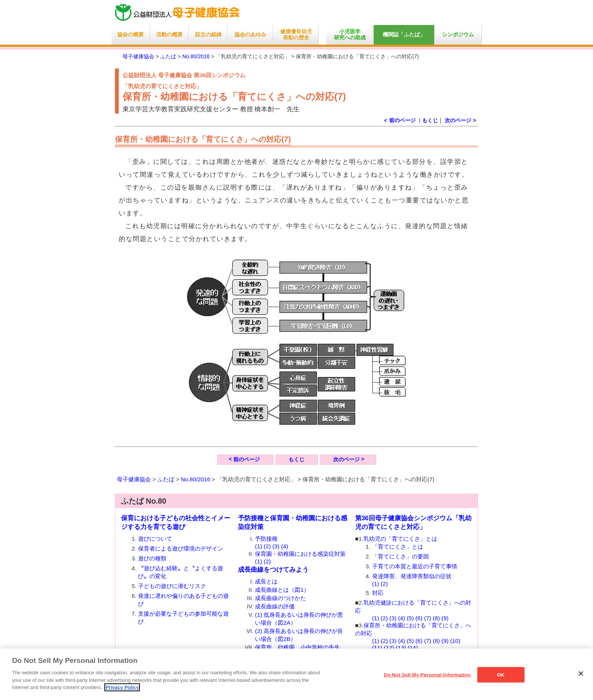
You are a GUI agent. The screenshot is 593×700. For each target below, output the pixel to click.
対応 (378, 593)
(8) (436, 618)
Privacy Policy (122, 687)
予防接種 (266, 539)
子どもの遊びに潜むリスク (172, 586)
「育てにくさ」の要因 (401, 556)
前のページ (247, 459)
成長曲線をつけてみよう (273, 570)
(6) (419, 618)
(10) (455, 641)
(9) (445, 618)
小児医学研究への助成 (350, 35)
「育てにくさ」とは (398, 547)
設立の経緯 (208, 35)
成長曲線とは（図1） (282, 590)
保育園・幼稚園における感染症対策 (300, 554)
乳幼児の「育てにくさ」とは (400, 539)
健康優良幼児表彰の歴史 (296, 35)
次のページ (458, 120)
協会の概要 (130, 35)
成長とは (266, 581)
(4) (285, 546)
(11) (377, 648)
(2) (267, 546)
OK (501, 674)
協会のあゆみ (250, 35)
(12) (389, 648)
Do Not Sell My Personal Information (427, 674)
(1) (258, 546)
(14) (413, 648)
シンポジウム (458, 35)
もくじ (430, 120)
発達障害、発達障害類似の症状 (412, 576)
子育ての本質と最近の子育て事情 (415, 566)
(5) (410, 618)
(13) (401, 648)
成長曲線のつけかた (280, 598)
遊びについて (155, 539)
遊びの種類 (152, 558)
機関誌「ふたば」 (404, 35)
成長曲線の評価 (275, 606)
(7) (428, 618)
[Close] (581, 674)
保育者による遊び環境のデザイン (181, 548)
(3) (276, 546)
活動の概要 (169, 35)
